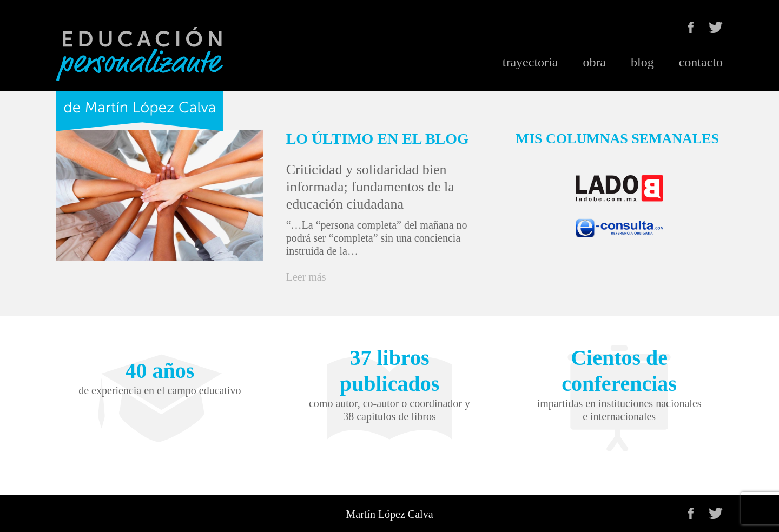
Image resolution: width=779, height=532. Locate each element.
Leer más (306, 277)
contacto (701, 62)
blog (642, 62)
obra (594, 62)
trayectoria (530, 62)
